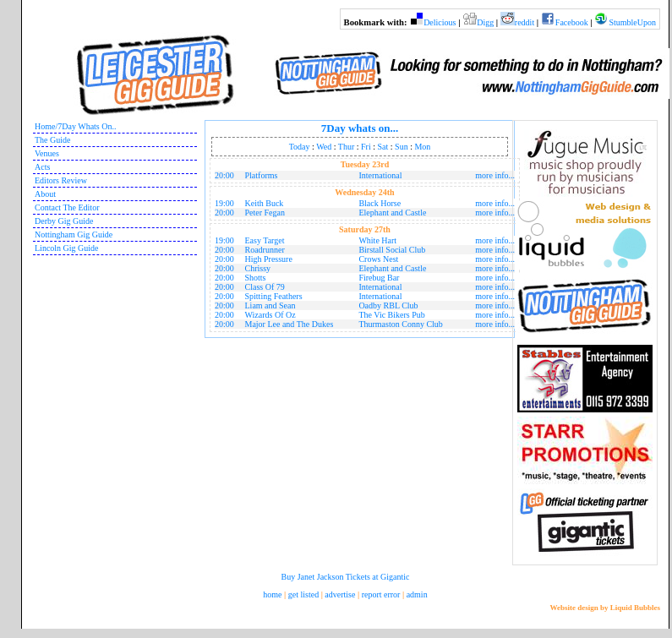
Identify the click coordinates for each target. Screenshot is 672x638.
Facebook (572, 22)
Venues (47, 153)
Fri (366, 147)
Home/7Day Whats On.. (75, 126)
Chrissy (258, 268)
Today (300, 147)
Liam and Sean (270, 305)
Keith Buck (265, 203)
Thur (346, 147)
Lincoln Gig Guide (67, 248)
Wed (324, 147)
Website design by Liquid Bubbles (605, 608)
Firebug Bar (379, 278)
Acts (42, 167)
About (45, 194)
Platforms (262, 175)
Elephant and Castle (392, 213)
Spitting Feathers (274, 296)
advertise (340, 594)
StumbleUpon (632, 22)
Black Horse (380, 203)
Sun (402, 147)
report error (381, 594)
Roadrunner (265, 250)
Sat (383, 147)
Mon (422, 147)
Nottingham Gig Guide (74, 234)
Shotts (256, 278)
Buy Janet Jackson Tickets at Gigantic (346, 577)
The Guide (53, 140)
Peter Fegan (265, 213)
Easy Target (265, 240)
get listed (303, 594)
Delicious (440, 22)
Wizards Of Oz (270, 315)
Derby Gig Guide (64, 221)
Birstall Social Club (392, 250)
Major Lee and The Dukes (290, 324)
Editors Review (61, 180)
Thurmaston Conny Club (400, 324)
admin (417, 594)
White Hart (377, 240)
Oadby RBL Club (388, 305)
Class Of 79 (265, 287)
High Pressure (269, 259)
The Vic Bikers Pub (391, 315)
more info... (495, 175)
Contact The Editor (67, 207)
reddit (524, 22)
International (380, 175)
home (272, 594)
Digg (485, 22)
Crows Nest (378, 259)
